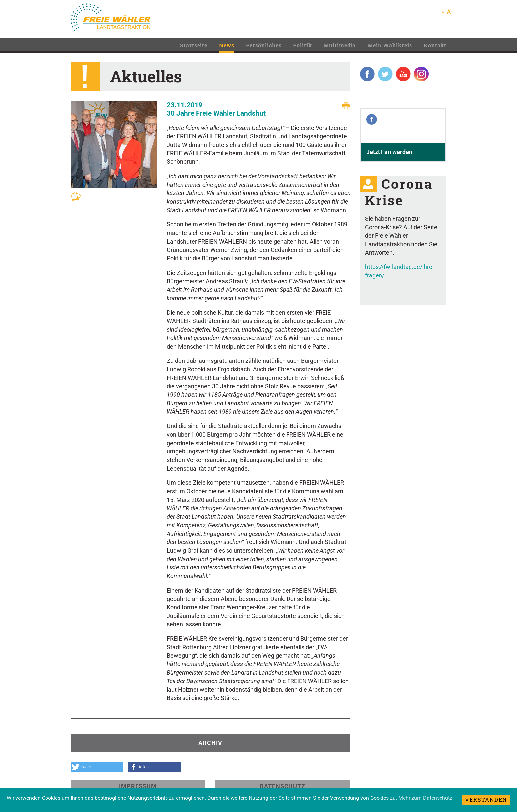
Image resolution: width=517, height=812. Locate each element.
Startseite (194, 45)
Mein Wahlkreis (390, 45)
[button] (97, 767)
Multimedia (340, 45)
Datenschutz (283, 786)
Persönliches (264, 45)
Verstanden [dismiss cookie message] (486, 800)
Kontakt (435, 45)
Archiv (210, 743)
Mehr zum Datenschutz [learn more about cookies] (425, 798)
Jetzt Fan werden (389, 152)
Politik (303, 45)
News (227, 45)
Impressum (138, 786)
